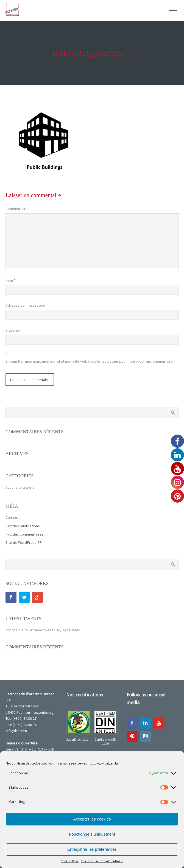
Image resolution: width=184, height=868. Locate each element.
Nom (10, 280)
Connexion (14, 517)
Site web (13, 330)
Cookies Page (70, 861)
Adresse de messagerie (27, 305)
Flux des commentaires (25, 534)
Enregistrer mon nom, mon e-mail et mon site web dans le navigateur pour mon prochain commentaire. (90, 361)
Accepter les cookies (92, 819)
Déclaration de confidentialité (102, 861)
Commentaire (17, 209)
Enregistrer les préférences (92, 849)
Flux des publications (23, 526)
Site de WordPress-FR (24, 542)
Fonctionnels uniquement (92, 834)
